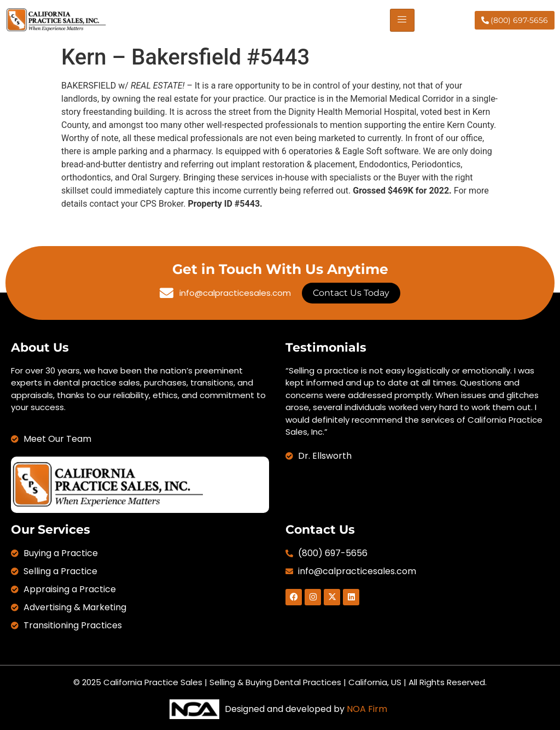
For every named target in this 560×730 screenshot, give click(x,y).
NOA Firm (367, 709)
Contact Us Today (351, 293)
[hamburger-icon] (402, 20)
